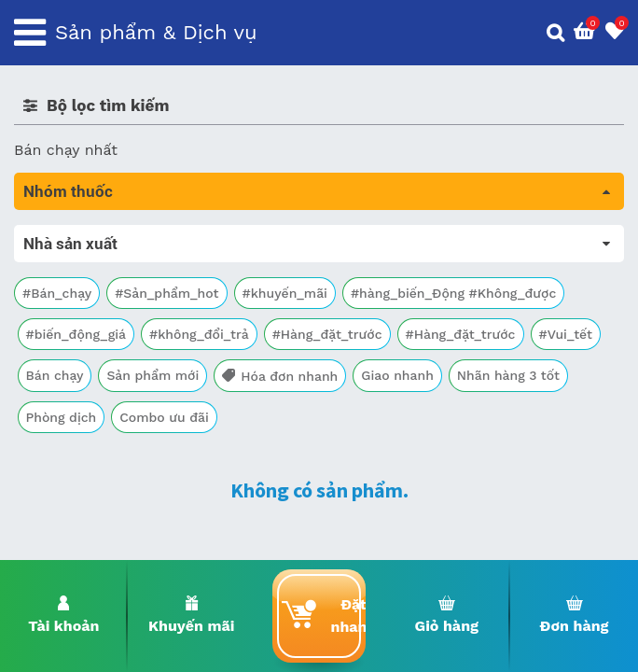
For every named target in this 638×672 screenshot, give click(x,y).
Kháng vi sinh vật (76, 419)
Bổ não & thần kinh (83, 314)
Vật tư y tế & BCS (76, 471)
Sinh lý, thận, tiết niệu (94, 340)
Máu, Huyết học (71, 262)
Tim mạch (50, 366)
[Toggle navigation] (30, 33)
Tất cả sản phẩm (83, 236)
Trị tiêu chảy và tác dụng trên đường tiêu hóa (178, 288)
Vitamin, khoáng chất (91, 497)
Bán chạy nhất (66, 150)
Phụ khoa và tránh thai (96, 392)
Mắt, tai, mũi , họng (84, 445)
